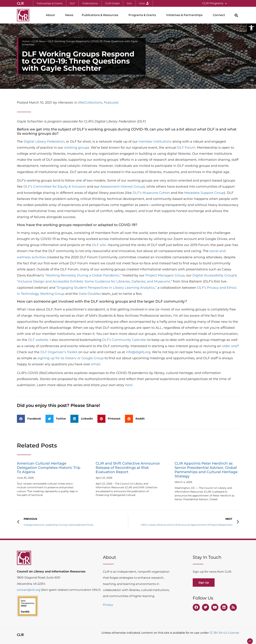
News (69, 15)
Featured (111, 103)
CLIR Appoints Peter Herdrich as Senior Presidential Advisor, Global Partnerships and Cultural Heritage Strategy (206, 470)
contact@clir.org (29, 590)
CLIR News (39, 41)
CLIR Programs (215, 3)
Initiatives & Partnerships (185, 15)
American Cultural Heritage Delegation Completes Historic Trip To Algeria (49, 468)
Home (26, 41)
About (51, 15)
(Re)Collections (90, 103)
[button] (251, 28)
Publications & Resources (101, 15)
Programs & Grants (143, 15)
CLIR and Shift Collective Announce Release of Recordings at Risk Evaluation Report (128, 468)
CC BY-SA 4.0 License (224, 633)
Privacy (108, 605)
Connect (220, 15)
